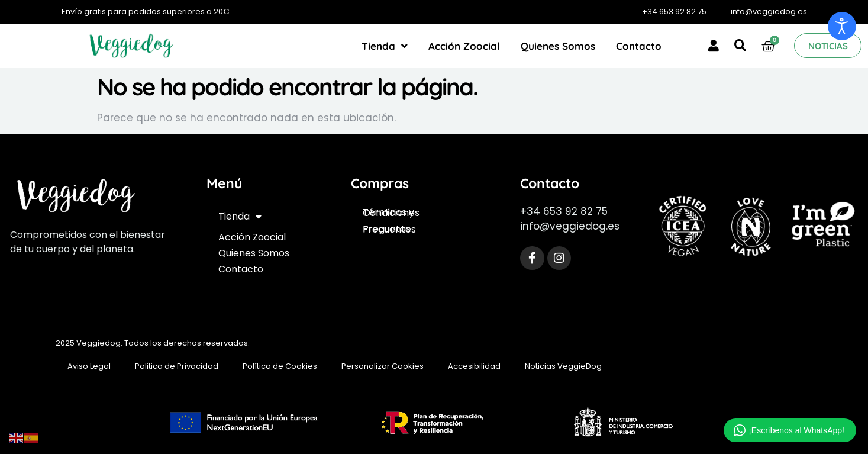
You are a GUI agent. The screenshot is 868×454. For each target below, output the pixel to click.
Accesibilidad (474, 366)
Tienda (385, 46)
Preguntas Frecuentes (389, 229)
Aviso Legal (89, 366)
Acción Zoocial (464, 46)
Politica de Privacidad (177, 366)
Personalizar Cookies (383, 366)
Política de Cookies (280, 366)
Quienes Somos (558, 46)
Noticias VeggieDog (563, 366)
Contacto (639, 46)
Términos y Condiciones (391, 212)
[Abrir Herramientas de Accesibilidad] (842, 26)
